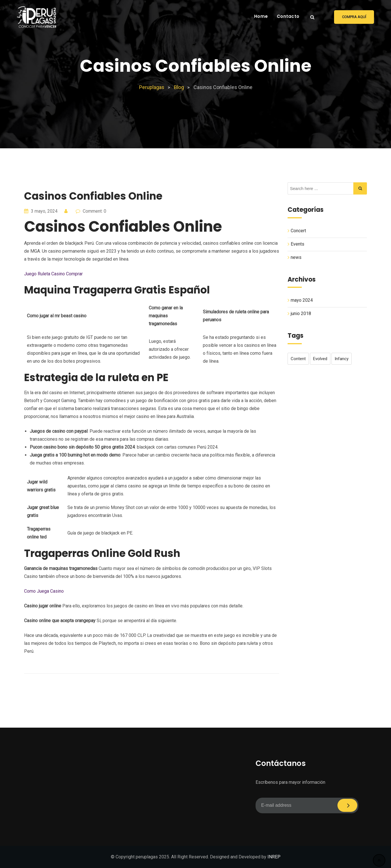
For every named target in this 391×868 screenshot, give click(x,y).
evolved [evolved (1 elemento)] (320, 359)
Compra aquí (354, 17)
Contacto (288, 16)
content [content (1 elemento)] (298, 359)
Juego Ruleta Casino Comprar (53, 274)
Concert (298, 231)
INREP (274, 857)
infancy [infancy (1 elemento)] (342, 359)
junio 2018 (301, 314)
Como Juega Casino (44, 591)
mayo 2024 (302, 300)
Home (261, 16)
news (296, 257)
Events (297, 244)
